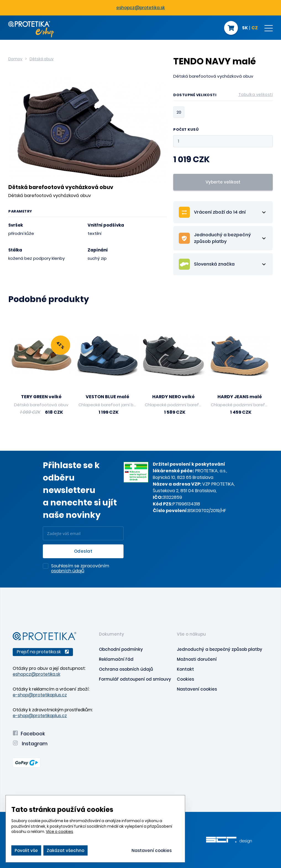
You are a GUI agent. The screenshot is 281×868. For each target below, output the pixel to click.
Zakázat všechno (65, 850)
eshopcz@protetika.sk (141, 8)
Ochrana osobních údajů (126, 669)
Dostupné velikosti (223, 96)
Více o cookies (60, 832)
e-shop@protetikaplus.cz (40, 695)
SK (245, 28)
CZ (255, 28)
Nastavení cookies (197, 689)
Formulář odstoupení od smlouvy (135, 679)
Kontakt (185, 669)
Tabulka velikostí (256, 95)
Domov (15, 59)
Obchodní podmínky (121, 649)
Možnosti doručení (197, 659)
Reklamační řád (116, 659)
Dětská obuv (42, 59)
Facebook (29, 734)
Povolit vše (26, 850)
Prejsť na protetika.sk (43, 652)
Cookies (185, 679)
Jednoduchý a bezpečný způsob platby (220, 649)
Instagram (30, 744)
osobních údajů (68, 571)
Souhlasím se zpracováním (80, 569)
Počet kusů (186, 130)
